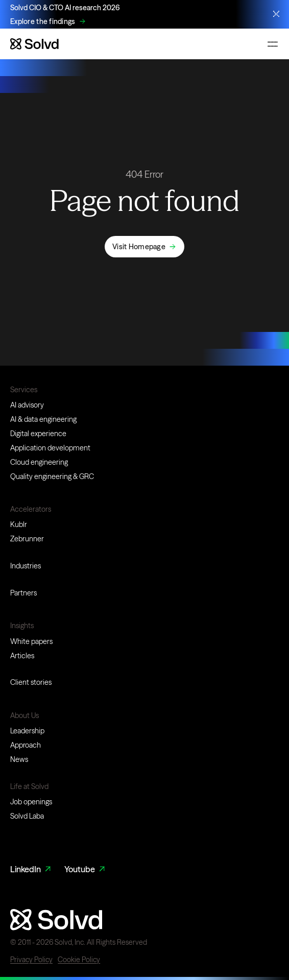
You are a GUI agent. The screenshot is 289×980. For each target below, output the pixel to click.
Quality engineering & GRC (52, 476)
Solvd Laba (27, 816)
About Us (25, 715)
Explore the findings (43, 22)
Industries (26, 566)
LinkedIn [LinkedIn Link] (31, 870)
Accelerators (31, 509)
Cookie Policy (79, 960)
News (19, 759)
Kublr (19, 524)
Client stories (31, 682)
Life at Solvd (29, 786)
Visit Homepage (139, 247)
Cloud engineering (39, 462)
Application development (50, 448)
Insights (22, 626)
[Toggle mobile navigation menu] (273, 44)
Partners (23, 593)
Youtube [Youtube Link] (86, 870)
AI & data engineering (43, 419)
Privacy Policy (31, 960)
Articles (22, 656)
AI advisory (27, 405)
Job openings (31, 802)
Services (24, 390)
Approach (26, 745)
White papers (31, 641)
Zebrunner (27, 539)
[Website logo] (34, 44)
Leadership (27, 731)
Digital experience (38, 434)
